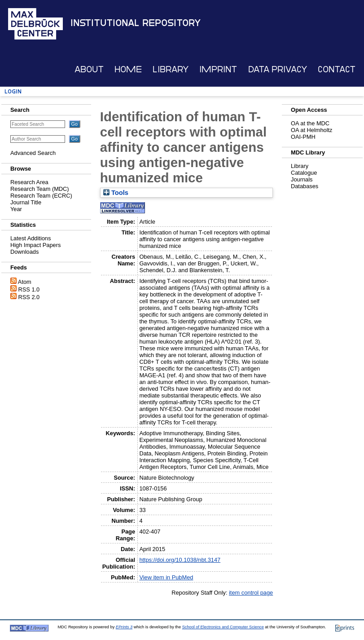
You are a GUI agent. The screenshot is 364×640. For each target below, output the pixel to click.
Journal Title (26, 202)
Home (128, 69)
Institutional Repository (136, 23)
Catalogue (304, 173)
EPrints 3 (124, 627)
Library (171, 69)
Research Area (29, 182)
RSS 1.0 (29, 289)
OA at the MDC (310, 123)
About (89, 69)
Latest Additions (31, 238)
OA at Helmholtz (311, 130)
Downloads (24, 252)
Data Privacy (278, 69)
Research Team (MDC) (40, 189)
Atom (25, 282)
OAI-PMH (303, 137)
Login (13, 91)
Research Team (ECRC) (41, 196)
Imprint (218, 69)
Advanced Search (33, 153)
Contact (337, 69)
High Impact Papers (35, 245)
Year (16, 209)
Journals (302, 179)
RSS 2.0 (29, 297)
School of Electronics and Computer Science (223, 627)
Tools (116, 193)
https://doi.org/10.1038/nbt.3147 (180, 560)
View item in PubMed (166, 577)
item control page (251, 593)
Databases (305, 186)
